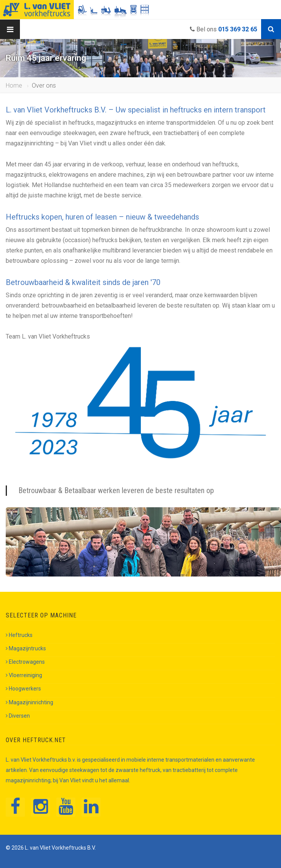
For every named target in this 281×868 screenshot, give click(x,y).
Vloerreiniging (24, 675)
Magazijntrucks (26, 648)
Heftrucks (19, 635)
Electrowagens (25, 662)
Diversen (18, 716)
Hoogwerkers (23, 689)
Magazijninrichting (29, 702)
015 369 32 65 (238, 29)
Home (14, 85)
